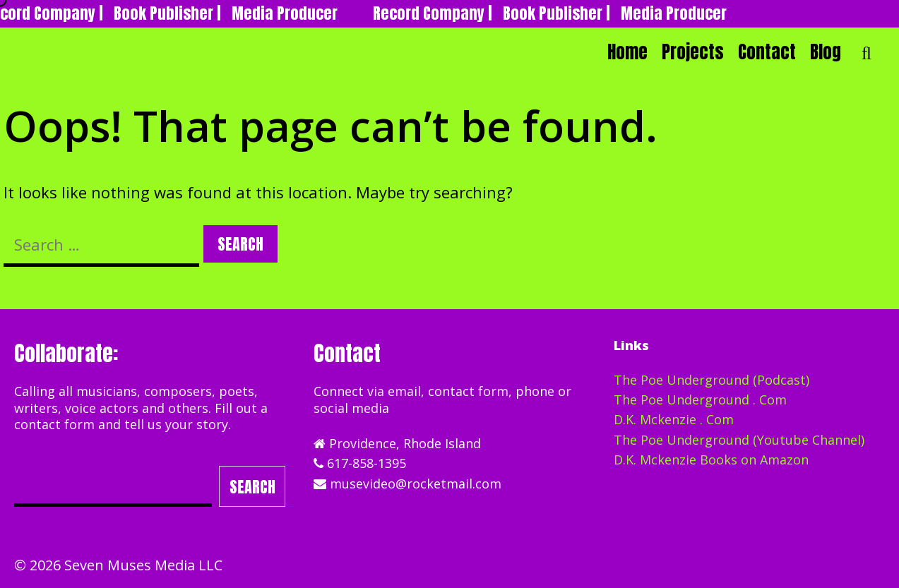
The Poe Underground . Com (700, 400)
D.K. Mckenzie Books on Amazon (711, 460)
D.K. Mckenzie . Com (674, 419)
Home (627, 52)
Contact (767, 52)
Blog (826, 52)
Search (252, 487)
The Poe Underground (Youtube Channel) (739, 440)
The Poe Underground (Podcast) (712, 380)
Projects (693, 52)
